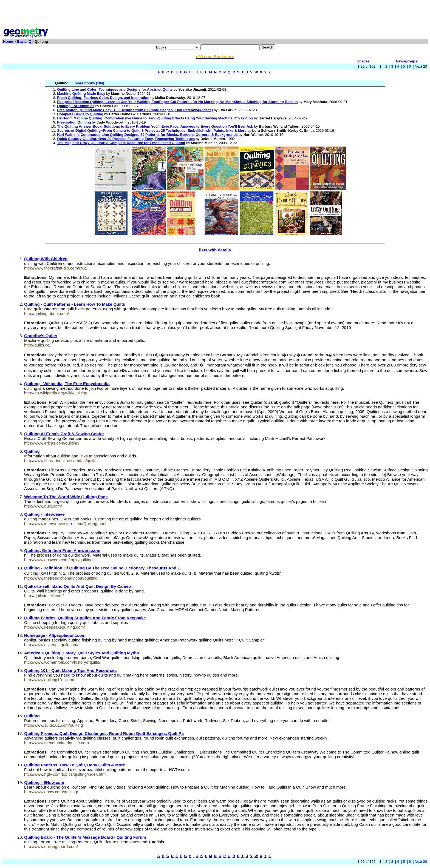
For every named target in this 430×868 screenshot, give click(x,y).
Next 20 (421, 66)
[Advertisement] (215, 15)
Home (8, 41)
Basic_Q (24, 41)
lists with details (215, 250)
